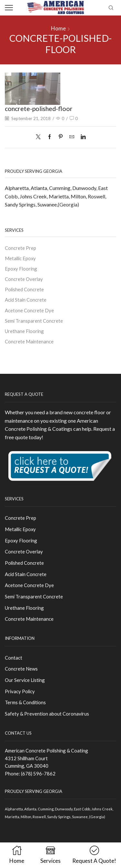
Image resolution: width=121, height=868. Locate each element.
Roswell (96, 196)
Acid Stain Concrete (26, 300)
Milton (78, 196)
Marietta (59, 196)
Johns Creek (33, 196)
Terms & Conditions (25, 702)
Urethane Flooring (24, 331)
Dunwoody (84, 188)
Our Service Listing (25, 680)
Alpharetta (17, 188)
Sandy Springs (20, 204)
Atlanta (39, 188)
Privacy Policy (20, 691)
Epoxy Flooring (21, 269)
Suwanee (47, 204)
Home (58, 28)
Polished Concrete (24, 289)
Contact (14, 658)
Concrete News (21, 669)
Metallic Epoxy (20, 258)
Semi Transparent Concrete (34, 321)
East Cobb (82, 809)
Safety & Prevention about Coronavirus (47, 714)
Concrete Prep (20, 248)
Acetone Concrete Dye (29, 310)
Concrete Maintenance (29, 341)
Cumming (60, 188)
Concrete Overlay (24, 279)
